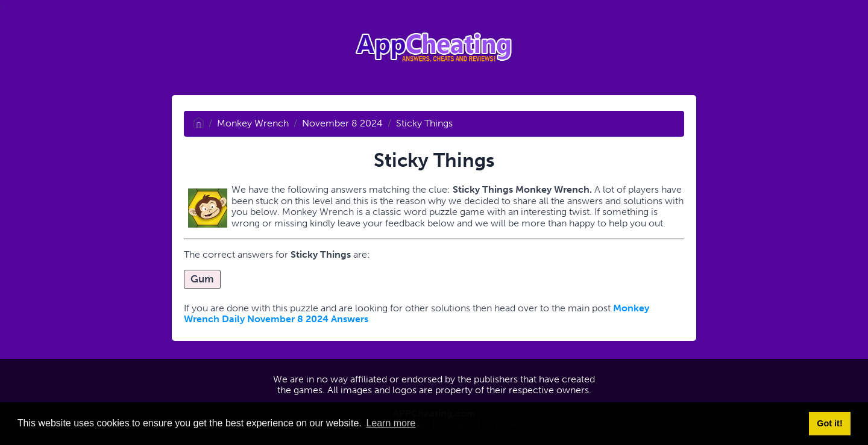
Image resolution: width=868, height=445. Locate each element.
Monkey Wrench (253, 123)
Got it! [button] (829, 423)
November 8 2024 (342, 123)
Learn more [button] (391, 423)
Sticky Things (424, 123)
